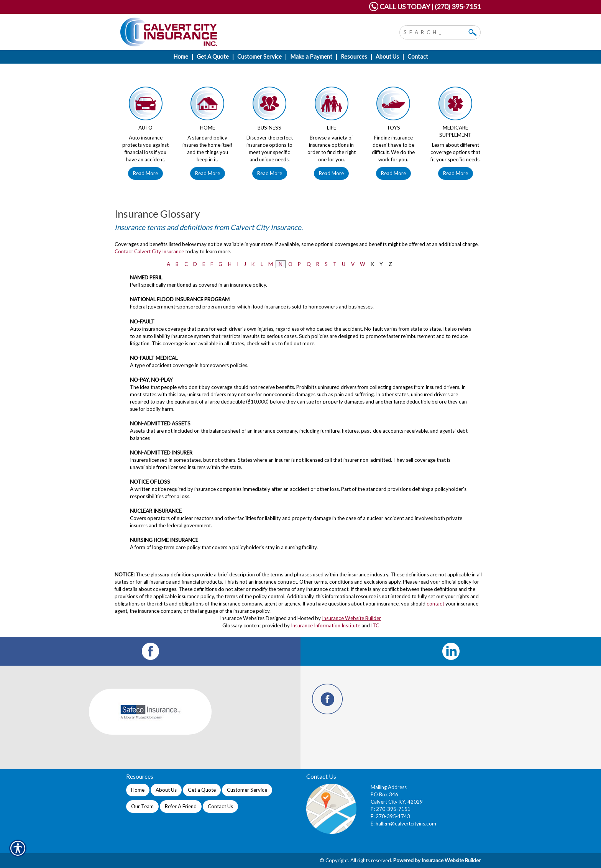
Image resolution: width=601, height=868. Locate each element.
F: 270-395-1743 (390, 816)
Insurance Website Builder (351, 618)
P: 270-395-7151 (391, 809)
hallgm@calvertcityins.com (406, 824)
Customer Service (247, 790)
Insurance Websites (242, 618)
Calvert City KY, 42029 (397, 802)
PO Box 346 (384, 794)
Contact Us (220, 806)
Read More (145, 173)
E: (373, 824)
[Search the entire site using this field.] (434, 31)
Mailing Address (389, 787)
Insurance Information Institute (326, 625)
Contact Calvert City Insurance (149, 251)
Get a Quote (202, 790)
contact (435, 604)
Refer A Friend (181, 806)
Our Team (142, 806)
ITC (375, 625)
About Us (166, 790)
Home (138, 790)
